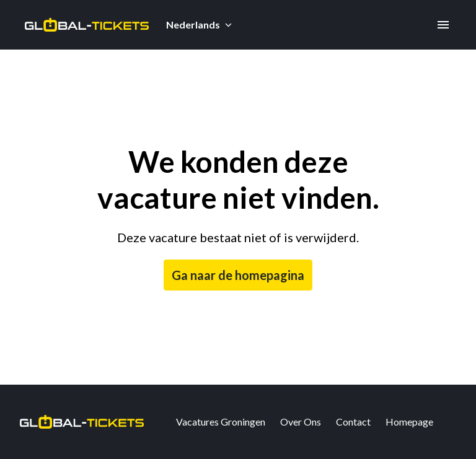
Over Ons (301, 422)
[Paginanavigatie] (443, 25)
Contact (353, 422)
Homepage (409, 422)
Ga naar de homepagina (238, 275)
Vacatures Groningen (221, 422)
